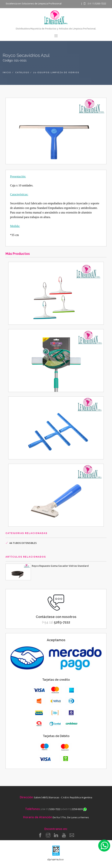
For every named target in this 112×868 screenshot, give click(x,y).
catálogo (22, 73)
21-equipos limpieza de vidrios (56, 73)
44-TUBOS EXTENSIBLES (23, 543)
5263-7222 (56, 622)
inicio (7, 73)
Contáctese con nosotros (56, 617)
